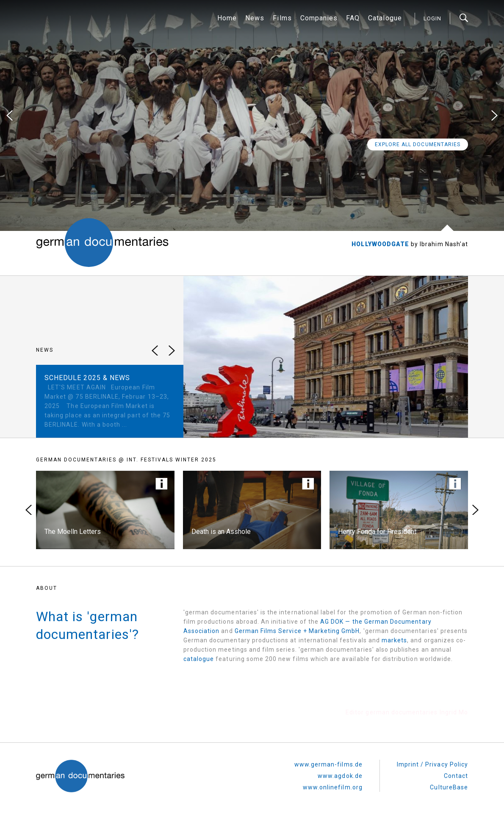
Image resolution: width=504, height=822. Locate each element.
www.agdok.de (340, 776)
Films (282, 18)
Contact (456, 776)
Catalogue (385, 18)
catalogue (199, 659)
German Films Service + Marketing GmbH (297, 631)
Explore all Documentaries (418, 144)
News (255, 18)
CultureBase (449, 787)
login (432, 18)
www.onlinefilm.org (333, 787)
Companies (319, 18)
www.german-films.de (328, 764)
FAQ (353, 18)
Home (227, 18)
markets (394, 640)
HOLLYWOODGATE (381, 244)
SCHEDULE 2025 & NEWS (87, 378)
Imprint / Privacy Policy (432, 764)
